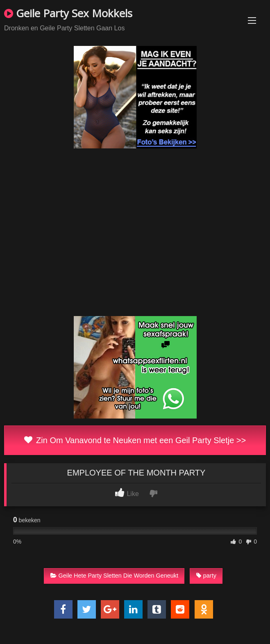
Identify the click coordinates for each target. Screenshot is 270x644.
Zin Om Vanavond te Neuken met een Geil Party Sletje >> (135, 440)
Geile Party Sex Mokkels (68, 13)
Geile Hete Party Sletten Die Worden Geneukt (115, 576)
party (206, 576)
